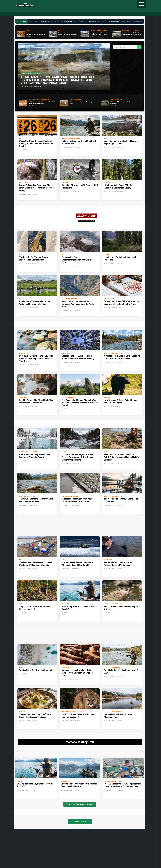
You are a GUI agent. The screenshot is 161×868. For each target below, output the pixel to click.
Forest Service (109, 183)
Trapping (23, 397)
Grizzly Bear (24, 183)
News (63, 560)
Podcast (53, 14)
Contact (132, 14)
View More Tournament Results (80, 804)
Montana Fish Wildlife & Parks (72, 712)
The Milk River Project (70, 496)
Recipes (95, 14)
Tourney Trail (105, 14)
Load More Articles (80, 822)
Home (28, 14)
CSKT (106, 452)
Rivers (22, 299)
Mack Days (65, 604)
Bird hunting (66, 183)
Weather (86, 14)
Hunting (36, 14)
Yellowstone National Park (72, 299)
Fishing (45, 14)
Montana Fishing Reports (71, 138)
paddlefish (108, 560)
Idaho (106, 138)
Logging (107, 255)
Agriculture (66, 668)
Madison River (24, 353)
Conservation (109, 299)
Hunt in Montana (68, 397)
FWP (21, 138)
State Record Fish (120, 14)
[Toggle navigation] (142, 4)
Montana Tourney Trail (113, 781)
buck (21, 255)
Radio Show (64, 14)
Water (64, 452)
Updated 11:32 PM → (138, 21)
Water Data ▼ (76, 14)
